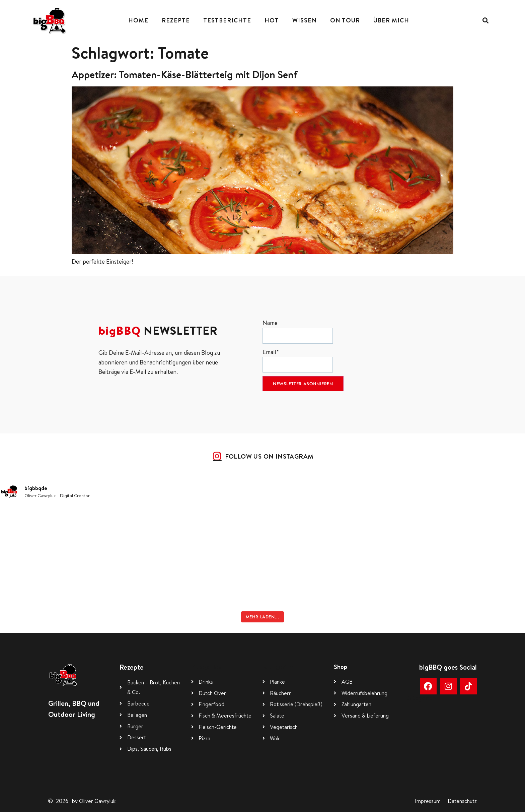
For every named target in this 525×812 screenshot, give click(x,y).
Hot (272, 20)
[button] (485, 20)
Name (298, 331)
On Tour (345, 20)
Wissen (305, 20)
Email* (298, 360)
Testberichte (227, 20)
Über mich (391, 20)
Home (138, 20)
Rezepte (176, 20)
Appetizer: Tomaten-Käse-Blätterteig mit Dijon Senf (185, 74)
